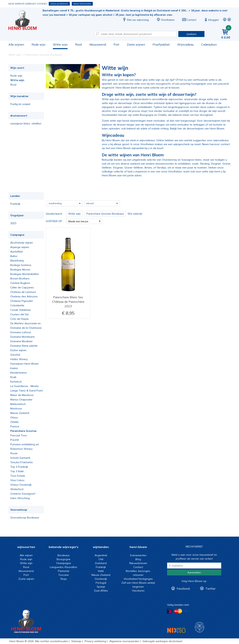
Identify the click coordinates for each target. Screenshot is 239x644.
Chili (101, 559)
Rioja (64, 579)
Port (116, 44)
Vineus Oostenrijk (21, 485)
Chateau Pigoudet (21, 301)
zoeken (191, 34)
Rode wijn (38, 44)
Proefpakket (161, 44)
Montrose (16, 408)
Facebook (183, 589)
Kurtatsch (16, 382)
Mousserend (98, 44)
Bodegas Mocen (20, 270)
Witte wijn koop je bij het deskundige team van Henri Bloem (25, 21)
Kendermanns (19, 373)
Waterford (17, 489)
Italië (101, 571)
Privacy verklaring (95, 641)
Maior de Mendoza (22, 395)
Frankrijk (15, 204)
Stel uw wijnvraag (136, 20)
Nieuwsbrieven (138, 563)
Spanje (101, 587)
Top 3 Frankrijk (19, 467)
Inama (14, 368)
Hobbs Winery (19, 359)
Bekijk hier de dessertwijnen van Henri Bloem (197, 129)
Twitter (210, 589)
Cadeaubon (209, 44)
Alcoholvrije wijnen (22, 243)
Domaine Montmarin (22, 337)
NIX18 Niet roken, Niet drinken (176, 630)
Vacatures (138, 591)
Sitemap (76, 641)
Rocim (14, 453)
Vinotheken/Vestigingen (138, 579)
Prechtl (14, 440)
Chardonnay (169, 160)
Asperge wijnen (20, 247)
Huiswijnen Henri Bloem (24, 364)
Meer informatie (82, 4)
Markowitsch (18, 404)
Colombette (17, 305)
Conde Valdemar (21, 310)
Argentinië (101, 555)
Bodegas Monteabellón (25, 274)
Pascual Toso (19, 435)
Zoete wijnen (136, 44)
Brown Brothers (20, 278)
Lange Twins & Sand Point (27, 391)
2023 (13, 223)
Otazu (14, 417)
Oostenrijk (101, 579)
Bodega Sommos (21, 265)
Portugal (101, 583)
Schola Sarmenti (20, 458)
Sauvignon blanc (192, 160)
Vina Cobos (17, 480)
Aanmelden (194, 572)
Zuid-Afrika (101, 591)
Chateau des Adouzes (24, 296)
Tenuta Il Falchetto (22, 462)
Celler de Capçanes (22, 287)
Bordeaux (63, 555)
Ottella (14, 422)
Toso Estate (18, 476)
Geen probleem (59, 4)
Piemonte (64, 571)
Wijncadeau (185, 44)
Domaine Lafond (20, 332)
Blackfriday (17, 261)
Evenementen (138, 555)
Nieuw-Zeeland (20, 413)
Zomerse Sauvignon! (23, 494)
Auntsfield (16, 252)
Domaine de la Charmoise (26, 328)
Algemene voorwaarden (124, 641)
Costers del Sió (20, 314)
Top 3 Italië (17, 471)
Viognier (216, 164)
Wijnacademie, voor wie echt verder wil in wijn (200, 627)
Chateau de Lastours (23, 292)
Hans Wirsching (20, 498)
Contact (189, 20)
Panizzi (15, 426)
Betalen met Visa (188, 611)
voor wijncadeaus (218, 140)
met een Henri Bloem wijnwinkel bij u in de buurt (134, 148)
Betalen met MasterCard (178, 611)
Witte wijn (60, 44)
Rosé (79, 44)
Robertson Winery (21, 449)
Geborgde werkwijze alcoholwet (162, 641)
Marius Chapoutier (21, 400)
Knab (13, 377)
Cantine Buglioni (20, 283)
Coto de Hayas (20, 319)
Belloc (14, 256)
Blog (138, 559)
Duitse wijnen (18, 350)
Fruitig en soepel (20, 104)
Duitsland (101, 563)
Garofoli (15, 355)
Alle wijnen (16, 44)
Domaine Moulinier (21, 341)
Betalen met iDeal (170, 611)
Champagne (64, 563)
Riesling (205, 164)
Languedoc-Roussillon (63, 567)
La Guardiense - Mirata (24, 386)
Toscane (63, 575)
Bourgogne (63, 559)
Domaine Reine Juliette (24, 346)
